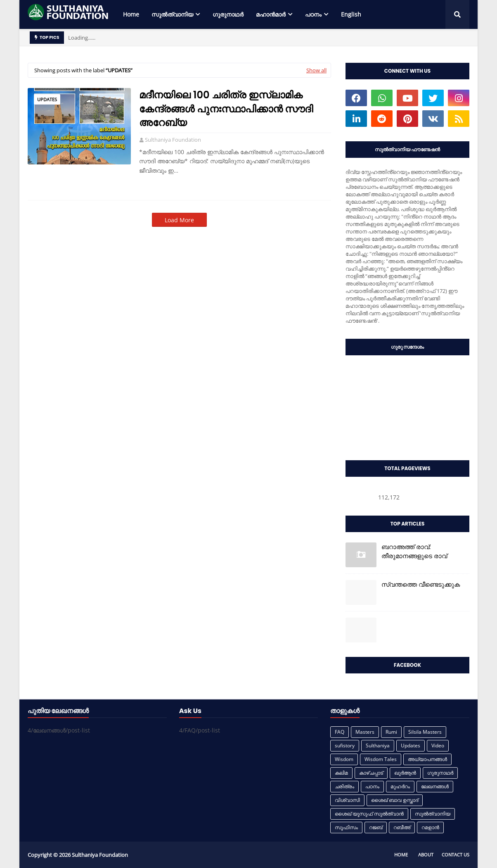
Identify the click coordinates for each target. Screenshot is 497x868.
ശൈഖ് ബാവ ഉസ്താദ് (395, 800)
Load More (179, 220)
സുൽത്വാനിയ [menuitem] (172, 14)
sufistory (345, 746)
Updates (47, 99)
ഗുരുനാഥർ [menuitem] (228, 14)
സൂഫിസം (346, 827)
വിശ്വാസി (347, 800)
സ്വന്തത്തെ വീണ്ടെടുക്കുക (421, 584)
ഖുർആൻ (405, 773)
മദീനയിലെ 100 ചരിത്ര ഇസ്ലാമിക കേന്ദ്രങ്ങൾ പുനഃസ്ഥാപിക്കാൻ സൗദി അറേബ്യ (226, 109)
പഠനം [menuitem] (313, 14)
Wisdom (344, 759)
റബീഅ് (402, 827)
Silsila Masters (425, 732)
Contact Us (456, 855)
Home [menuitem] (131, 14)
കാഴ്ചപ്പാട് (371, 773)
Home (401, 855)
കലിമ (341, 773)
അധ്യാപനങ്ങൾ (427, 759)
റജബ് (376, 827)
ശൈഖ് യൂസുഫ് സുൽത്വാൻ (369, 814)
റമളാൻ (430, 827)
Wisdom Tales (381, 759)
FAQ (340, 732)
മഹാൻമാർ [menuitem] (271, 14)
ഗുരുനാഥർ (440, 773)
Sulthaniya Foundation (173, 140)
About (426, 855)
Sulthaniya (378, 746)
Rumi (391, 732)
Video (438, 746)
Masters (365, 732)
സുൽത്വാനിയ (433, 814)
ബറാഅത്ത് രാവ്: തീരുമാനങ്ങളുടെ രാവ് (414, 552)
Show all (316, 70)
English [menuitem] (351, 14)
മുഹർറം (400, 786)
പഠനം (372, 786)
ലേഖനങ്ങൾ (435, 786)
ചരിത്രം (344, 786)
